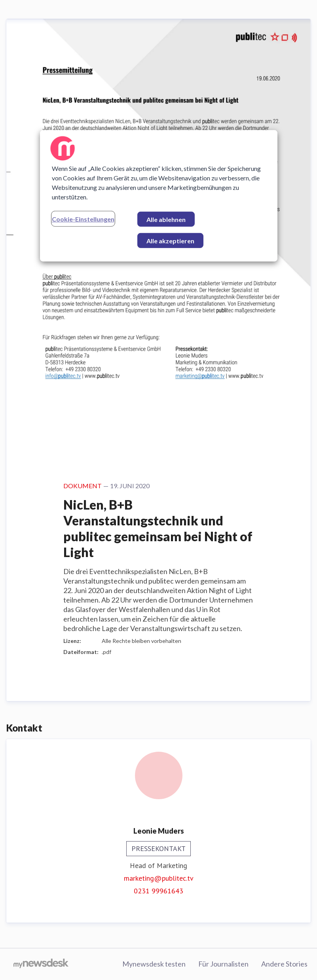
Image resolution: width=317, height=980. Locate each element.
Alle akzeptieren (170, 240)
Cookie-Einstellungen (83, 219)
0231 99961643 (158, 891)
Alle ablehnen (166, 219)
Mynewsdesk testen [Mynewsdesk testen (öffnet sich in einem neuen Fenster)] (154, 964)
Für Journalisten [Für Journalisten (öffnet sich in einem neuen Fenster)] (223, 964)
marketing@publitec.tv (159, 878)
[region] (159, 195)
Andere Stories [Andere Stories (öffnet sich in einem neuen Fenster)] (284, 964)
